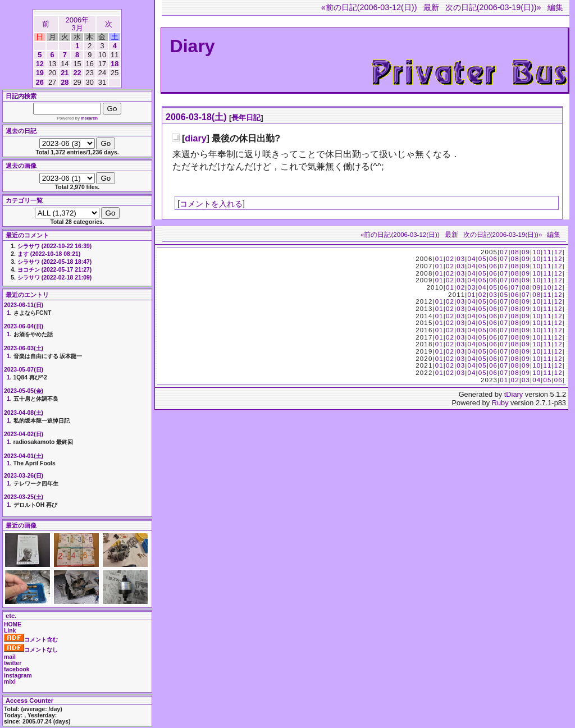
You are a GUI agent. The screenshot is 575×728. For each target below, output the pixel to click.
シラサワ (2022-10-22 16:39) (54, 246)
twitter (13, 663)
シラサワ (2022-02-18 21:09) (54, 278)
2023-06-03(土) (24, 348)
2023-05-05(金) (24, 391)
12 (40, 64)
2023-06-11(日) (24, 305)
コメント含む (31, 640)
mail (10, 657)
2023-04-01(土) (24, 456)
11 (547, 252)
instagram (18, 676)
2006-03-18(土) (196, 117)
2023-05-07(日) (24, 370)
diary (195, 138)
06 (493, 259)
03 (461, 259)
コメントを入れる (211, 204)
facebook (17, 669)
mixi (10, 682)
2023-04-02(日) (24, 434)
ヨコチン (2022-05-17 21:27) (54, 270)
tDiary (514, 394)
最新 (431, 7)
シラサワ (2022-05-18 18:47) (54, 262)
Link (10, 631)
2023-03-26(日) (24, 476)
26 (40, 82)
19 (40, 73)
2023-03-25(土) (24, 497)
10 (537, 252)
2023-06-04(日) (24, 326)
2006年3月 (77, 24)
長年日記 (246, 118)
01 (439, 259)
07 (504, 252)
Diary (193, 46)
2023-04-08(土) (24, 413)
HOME (13, 624)
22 (77, 73)
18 (115, 64)
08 (515, 252)
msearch (89, 118)
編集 (555, 7)
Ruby (500, 403)
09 (526, 252)
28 (65, 82)
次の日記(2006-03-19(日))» (493, 7)
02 (450, 259)
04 (471, 259)
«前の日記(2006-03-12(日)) (369, 7)
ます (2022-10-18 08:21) (49, 254)
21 (65, 73)
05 (483, 259)
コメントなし (31, 650)
